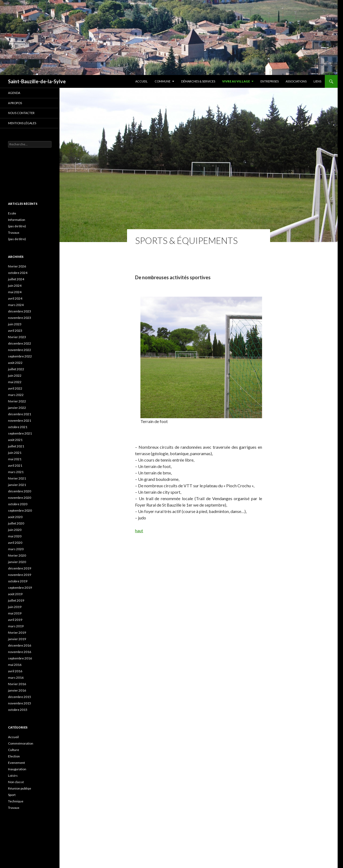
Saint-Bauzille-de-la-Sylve (37, 81)
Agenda (14, 93)
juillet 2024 (16, 279)
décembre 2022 (20, 343)
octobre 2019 (18, 581)
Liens (317, 81)
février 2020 (17, 555)
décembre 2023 (20, 311)
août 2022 (15, 363)
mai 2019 (15, 613)
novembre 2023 (20, 318)
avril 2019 (15, 620)
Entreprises (270, 81)
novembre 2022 (20, 350)
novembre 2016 (20, 652)
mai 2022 (15, 382)
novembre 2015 (20, 703)
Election (14, 756)
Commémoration (21, 743)
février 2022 (17, 401)
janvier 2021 (17, 485)
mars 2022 (16, 395)
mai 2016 (15, 665)
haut (139, 531)
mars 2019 (16, 626)
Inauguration (17, 769)
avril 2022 (15, 388)
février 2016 (17, 684)
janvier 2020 (17, 562)
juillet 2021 (16, 446)
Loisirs (13, 775)
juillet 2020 (16, 523)
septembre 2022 (20, 356)
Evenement (16, 763)
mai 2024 (15, 292)
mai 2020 (15, 536)
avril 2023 (15, 331)
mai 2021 (15, 459)
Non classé (16, 782)
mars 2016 (16, 678)
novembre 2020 (20, 498)
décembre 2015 (20, 697)
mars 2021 (16, 472)
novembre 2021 (20, 420)
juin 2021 (15, 453)
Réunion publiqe (20, 788)
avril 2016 (15, 671)
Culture (14, 750)
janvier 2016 (17, 690)
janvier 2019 (17, 639)
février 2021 (17, 478)
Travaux (14, 233)
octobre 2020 (18, 504)
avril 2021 (15, 465)
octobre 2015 (18, 710)
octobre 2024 (18, 273)
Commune (163, 81)
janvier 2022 (17, 408)
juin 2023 (15, 324)
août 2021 (15, 440)
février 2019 (17, 633)
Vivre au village (236, 81)
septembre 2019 (20, 588)
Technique (16, 801)
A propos (15, 103)
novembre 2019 (20, 575)
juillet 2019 (16, 600)
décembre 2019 (20, 568)
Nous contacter (21, 113)
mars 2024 (16, 305)
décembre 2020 (20, 491)
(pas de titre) (17, 226)
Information (17, 220)
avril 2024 (15, 298)
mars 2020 (16, 549)
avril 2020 (15, 543)
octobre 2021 (18, 427)
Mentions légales (22, 123)
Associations (296, 81)
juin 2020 (15, 530)
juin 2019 (15, 607)
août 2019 (15, 594)
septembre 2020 (20, 510)
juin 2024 (15, 286)
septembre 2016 (20, 658)
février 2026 (17, 266)
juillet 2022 (16, 369)
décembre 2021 (20, 414)
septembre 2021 (20, 433)
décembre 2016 (20, 645)
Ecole (12, 213)
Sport (12, 795)
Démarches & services (198, 81)
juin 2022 (15, 375)
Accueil (141, 81)
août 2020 (15, 517)
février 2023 (17, 337)
